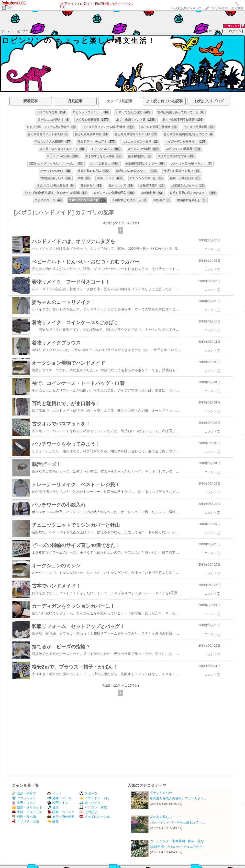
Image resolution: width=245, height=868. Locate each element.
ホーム (6, 31)
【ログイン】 (235, 31)
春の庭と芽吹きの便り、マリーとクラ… (178, 798)
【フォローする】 (212, 31)
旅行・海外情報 (61, 817)
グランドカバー (161, 793)
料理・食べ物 (24, 817)
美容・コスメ (24, 803)
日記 (17, 31)
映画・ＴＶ (58, 803)
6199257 (232, 26)
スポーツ (88, 793)
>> (186, 8)
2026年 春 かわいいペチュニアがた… (178, 847)
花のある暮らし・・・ (166, 817)
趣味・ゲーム (59, 798)
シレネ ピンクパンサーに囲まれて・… (177, 822)
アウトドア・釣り (95, 798)
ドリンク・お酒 (25, 821)
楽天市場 (237, 8)
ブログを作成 (219, 8)
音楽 (53, 807)
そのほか (88, 812)
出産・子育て (24, 793)
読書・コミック (61, 812)
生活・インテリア (27, 812)
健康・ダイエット (27, 807)
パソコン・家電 (93, 807)
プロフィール (32, 31)
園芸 (10, 8)
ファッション (24, 798)
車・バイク (90, 803)
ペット (55, 793)
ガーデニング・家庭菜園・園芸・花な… (178, 841)
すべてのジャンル (95, 817)
